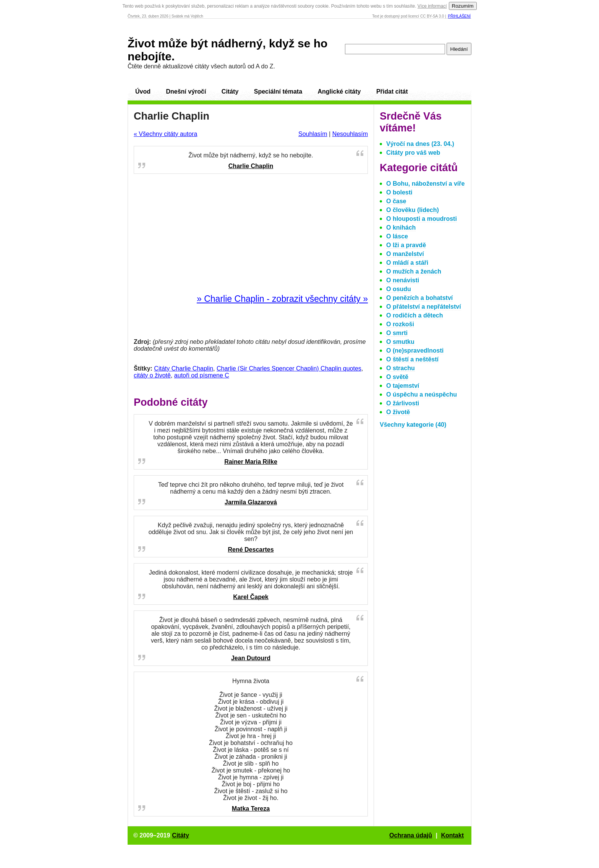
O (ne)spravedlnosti (415, 351)
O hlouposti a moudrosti (422, 219)
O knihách (401, 228)
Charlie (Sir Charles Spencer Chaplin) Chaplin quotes (289, 368)
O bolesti (399, 192)
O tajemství (403, 386)
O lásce (397, 236)
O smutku (400, 342)
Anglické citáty (339, 91)
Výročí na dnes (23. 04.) (420, 144)
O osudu (399, 289)
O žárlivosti (403, 403)
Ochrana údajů (411, 835)
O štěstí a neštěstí (412, 359)
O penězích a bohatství (419, 298)
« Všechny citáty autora (165, 134)
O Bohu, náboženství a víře (425, 184)
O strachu (401, 368)
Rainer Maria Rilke (251, 462)
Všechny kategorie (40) (413, 425)
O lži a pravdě (406, 245)
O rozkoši (400, 324)
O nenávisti (403, 280)
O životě (398, 412)
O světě (397, 377)
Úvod (143, 91)
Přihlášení (459, 16)
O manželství (405, 254)
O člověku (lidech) (413, 210)
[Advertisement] (251, 234)
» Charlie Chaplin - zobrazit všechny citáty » (282, 299)
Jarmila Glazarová (251, 502)
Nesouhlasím (350, 134)
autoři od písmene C (202, 375)
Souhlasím (313, 134)
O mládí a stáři (407, 263)
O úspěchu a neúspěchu (422, 394)
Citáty (230, 91)
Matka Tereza (251, 809)
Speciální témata (278, 91)
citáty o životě (152, 375)
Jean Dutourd (251, 658)
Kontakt (452, 835)
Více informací (432, 6)
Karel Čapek (251, 597)
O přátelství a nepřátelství (424, 307)
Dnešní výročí (186, 91)
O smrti (397, 333)
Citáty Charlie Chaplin (184, 368)
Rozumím (463, 6)
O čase (396, 201)
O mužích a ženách (414, 271)
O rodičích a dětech (414, 315)
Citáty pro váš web (413, 153)
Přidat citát (392, 91)
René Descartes (251, 550)
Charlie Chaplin (251, 166)
